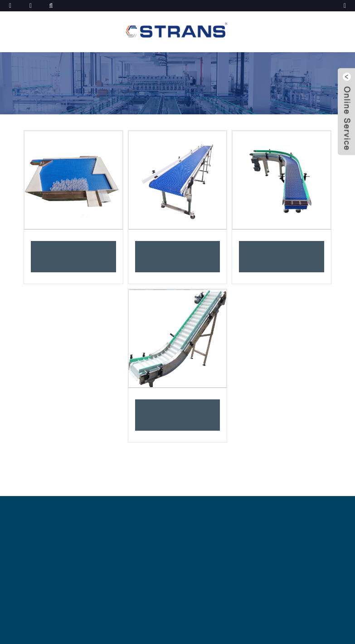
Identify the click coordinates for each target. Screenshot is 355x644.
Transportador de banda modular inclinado (177, 415)
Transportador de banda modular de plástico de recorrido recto (178, 256)
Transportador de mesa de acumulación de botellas (74, 256)
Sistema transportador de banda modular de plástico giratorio (282, 256)
